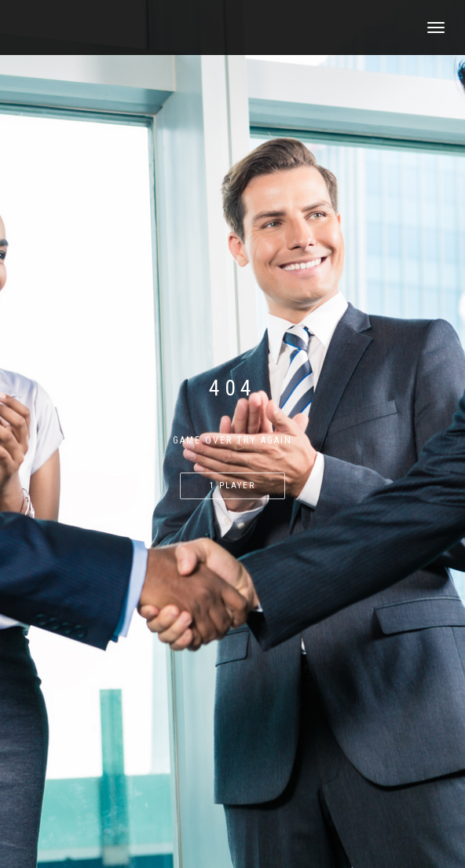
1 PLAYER (233, 485)
